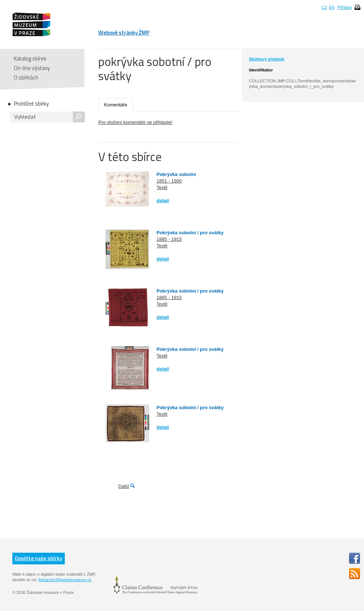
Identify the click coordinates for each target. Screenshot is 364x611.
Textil (162, 187)
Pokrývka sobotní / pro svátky (190, 233)
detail (163, 201)
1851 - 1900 (169, 181)
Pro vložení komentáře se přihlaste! (135, 122)
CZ (325, 7)
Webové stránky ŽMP (124, 33)
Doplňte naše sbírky (39, 558)
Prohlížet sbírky (31, 104)
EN (331, 7)
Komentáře (116, 105)
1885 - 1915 (169, 239)
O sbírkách (26, 77)
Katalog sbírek (30, 58)
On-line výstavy (32, 68)
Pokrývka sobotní (176, 174)
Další (124, 486)
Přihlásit (345, 7)
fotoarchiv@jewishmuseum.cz (65, 580)
